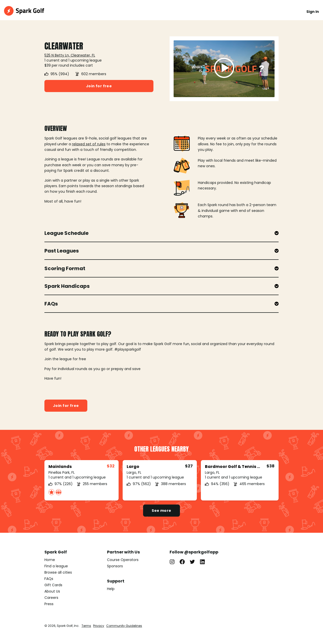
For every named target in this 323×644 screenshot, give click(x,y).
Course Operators (123, 560)
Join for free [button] (99, 86)
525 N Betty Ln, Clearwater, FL (70, 55)
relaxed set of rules (89, 144)
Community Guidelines (124, 626)
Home (50, 560)
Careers (51, 598)
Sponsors (115, 566)
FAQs (49, 579)
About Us (52, 591)
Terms (86, 626)
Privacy (99, 626)
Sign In (313, 12)
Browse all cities (58, 572)
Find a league (56, 566)
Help (111, 589)
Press (49, 604)
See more (161, 511)
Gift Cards (53, 585)
